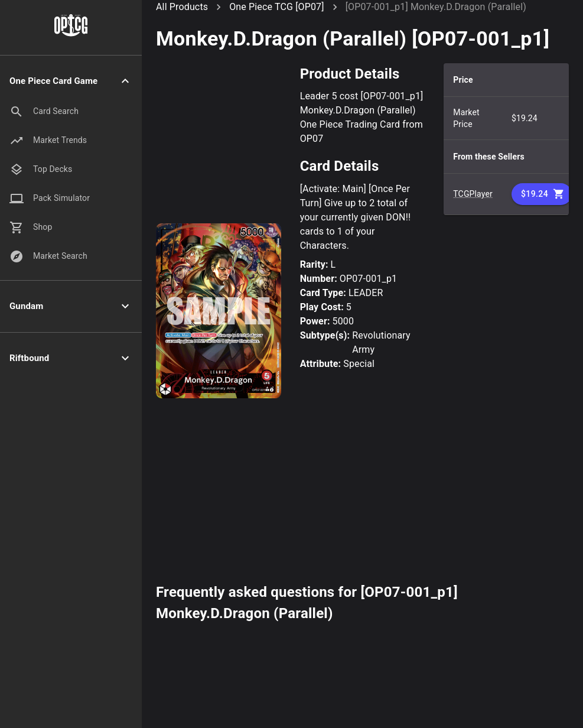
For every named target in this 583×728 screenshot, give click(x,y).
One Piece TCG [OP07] (276, 7)
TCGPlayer (473, 194)
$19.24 (542, 194)
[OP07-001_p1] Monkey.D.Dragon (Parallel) (436, 7)
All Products (182, 7)
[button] (71, 81)
